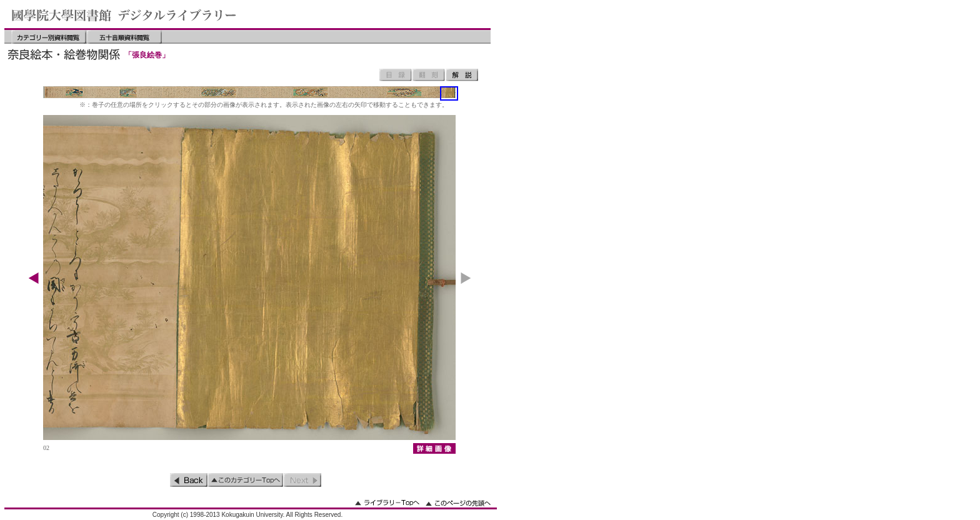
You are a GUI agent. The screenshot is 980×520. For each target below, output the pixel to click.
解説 (462, 75)
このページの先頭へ (458, 503)
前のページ (189, 480)
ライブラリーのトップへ (387, 503)
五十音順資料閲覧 (124, 37)
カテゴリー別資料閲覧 (49, 37)
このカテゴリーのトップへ (246, 480)
